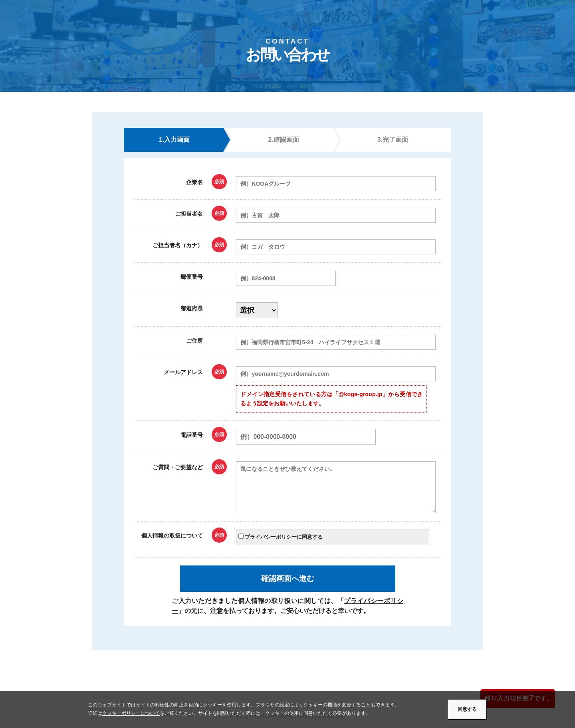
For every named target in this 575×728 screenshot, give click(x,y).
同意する (467, 709)
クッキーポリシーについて (131, 713)
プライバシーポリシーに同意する (281, 537)
